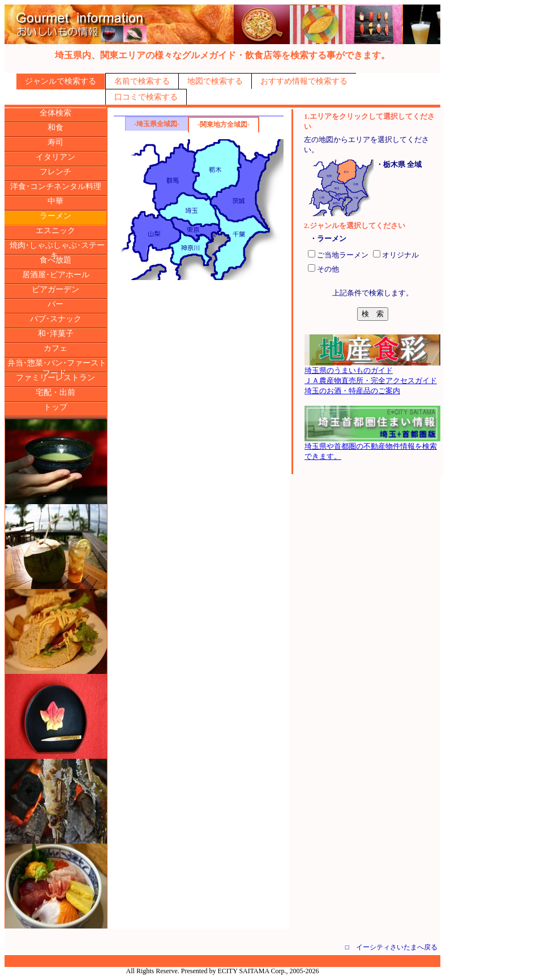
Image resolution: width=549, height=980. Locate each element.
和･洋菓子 (56, 334)
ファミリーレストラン (55, 378)
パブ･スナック (56, 319)
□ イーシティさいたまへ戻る (391, 947)
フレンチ (55, 172)
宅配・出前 (55, 392)
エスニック (55, 231)
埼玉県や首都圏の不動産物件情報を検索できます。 (372, 448)
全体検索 (55, 113)
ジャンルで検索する (61, 81)
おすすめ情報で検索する (304, 81)
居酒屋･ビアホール (56, 275)
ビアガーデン (55, 289)
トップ (55, 407)
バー (55, 304)
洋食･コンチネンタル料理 (56, 186)
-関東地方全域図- (224, 124)
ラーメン (55, 216)
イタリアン (55, 157)
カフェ (55, 348)
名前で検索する (142, 81)
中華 (55, 201)
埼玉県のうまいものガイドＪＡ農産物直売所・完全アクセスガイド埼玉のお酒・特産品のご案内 (372, 377)
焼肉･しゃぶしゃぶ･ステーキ (57, 250)
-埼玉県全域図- (157, 124)
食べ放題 (55, 260)
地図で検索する (215, 81)
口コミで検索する (146, 97)
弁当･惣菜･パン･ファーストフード (57, 368)
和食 (55, 128)
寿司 (55, 142)
